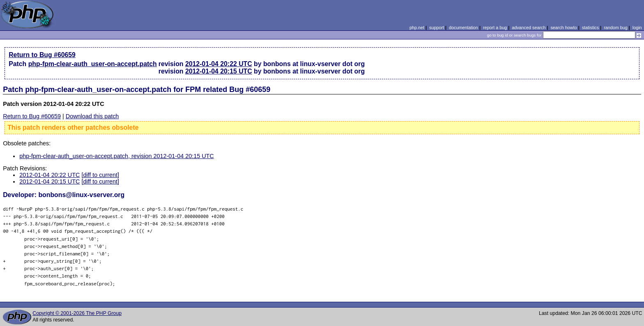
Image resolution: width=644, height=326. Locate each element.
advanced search (529, 28)
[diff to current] (100, 175)
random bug (616, 28)
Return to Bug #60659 (42, 55)
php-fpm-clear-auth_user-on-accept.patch (93, 64)
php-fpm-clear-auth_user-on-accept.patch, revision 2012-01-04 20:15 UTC (117, 156)
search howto (563, 28)
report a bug (495, 28)
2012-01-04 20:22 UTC (219, 64)
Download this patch (92, 116)
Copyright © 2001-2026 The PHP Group (77, 313)
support (437, 28)
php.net (417, 28)
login (637, 28)
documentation (463, 28)
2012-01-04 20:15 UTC (219, 71)
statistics (590, 28)
